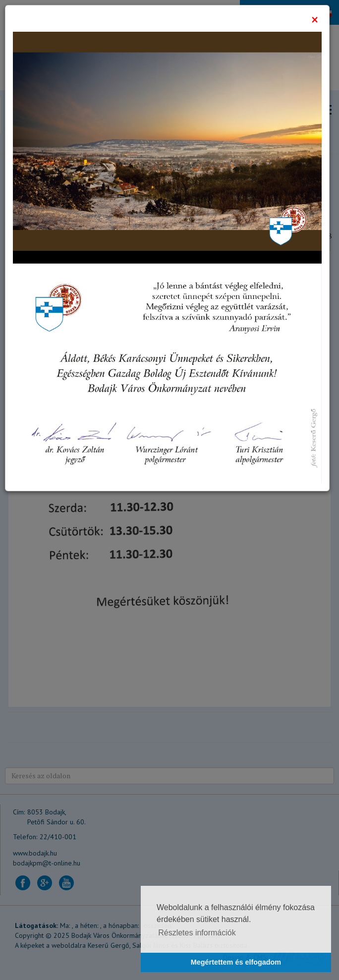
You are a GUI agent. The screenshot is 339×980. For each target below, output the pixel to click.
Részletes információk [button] (197, 933)
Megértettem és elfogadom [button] (236, 962)
